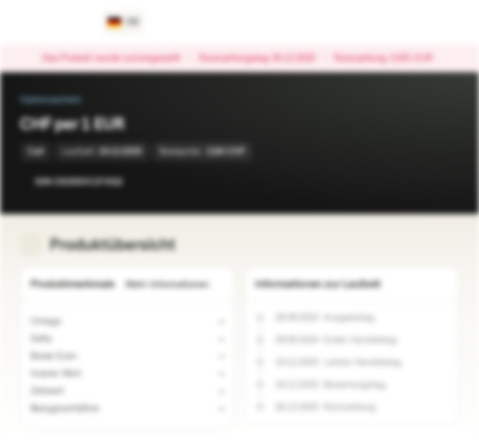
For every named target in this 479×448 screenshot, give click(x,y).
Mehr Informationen (175, 285)
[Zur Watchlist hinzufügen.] (422, 182)
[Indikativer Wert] (88, 374)
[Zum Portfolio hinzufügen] (447, 182)
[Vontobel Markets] (54, 22)
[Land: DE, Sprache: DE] (123, 22)
